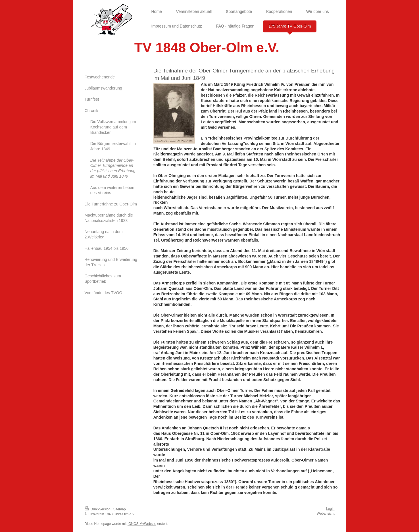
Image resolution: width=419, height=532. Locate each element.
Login (330, 509)
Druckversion (98, 509)
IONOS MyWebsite (142, 524)
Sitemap (120, 509)
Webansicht (326, 514)
